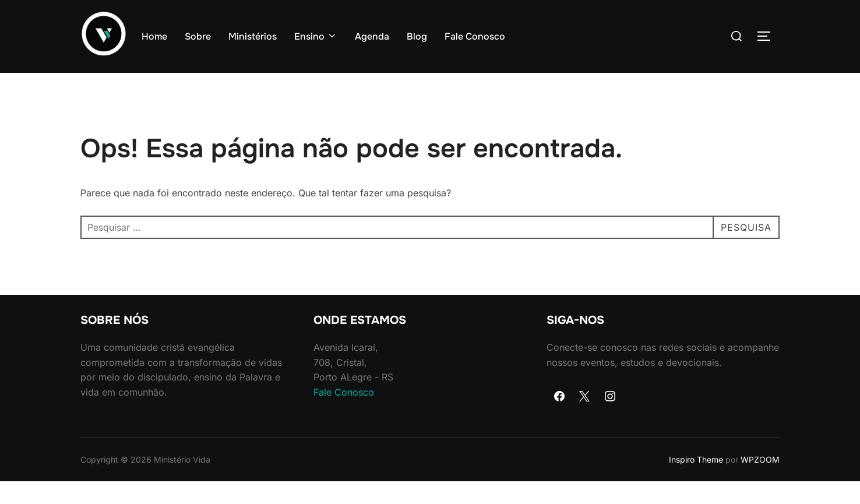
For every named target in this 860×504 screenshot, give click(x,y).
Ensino (316, 36)
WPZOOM (760, 482)
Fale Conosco (475, 36)
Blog (417, 36)
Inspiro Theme (696, 482)
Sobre (198, 36)
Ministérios (253, 36)
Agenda (372, 36)
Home (154, 36)
